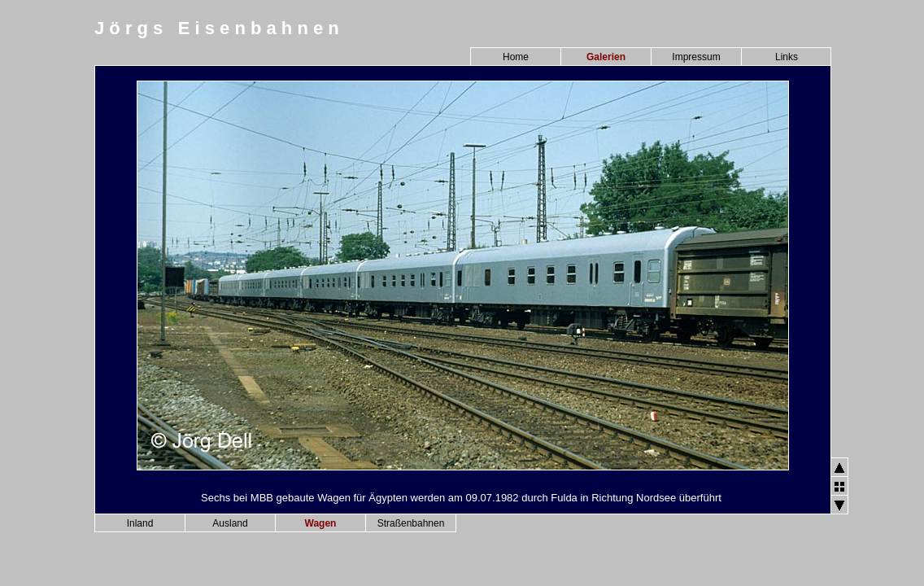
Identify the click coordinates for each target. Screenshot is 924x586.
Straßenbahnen (411, 523)
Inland (140, 523)
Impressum (696, 57)
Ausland (230, 523)
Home (516, 57)
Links (787, 57)
